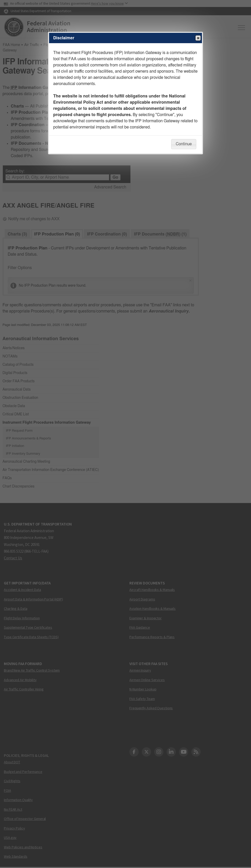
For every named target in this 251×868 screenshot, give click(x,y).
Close (198, 38)
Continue (184, 144)
